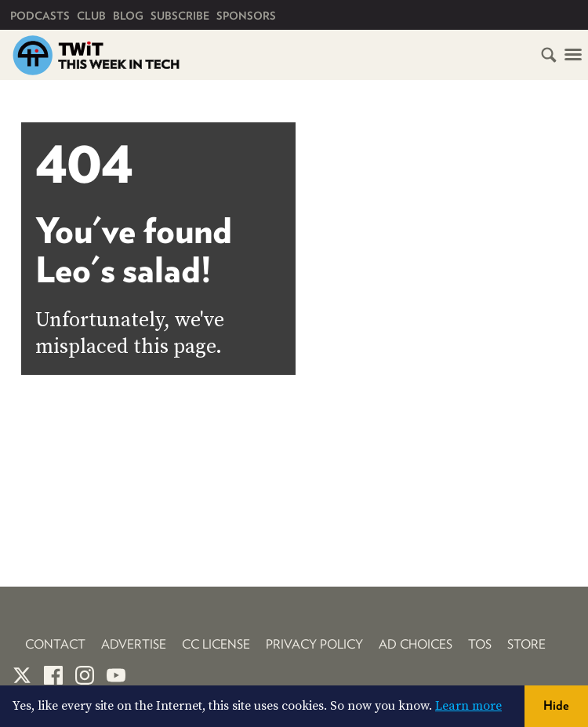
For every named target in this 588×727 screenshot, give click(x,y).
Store (526, 644)
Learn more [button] (468, 706)
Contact (55, 644)
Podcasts (40, 16)
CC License (216, 644)
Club (91, 16)
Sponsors (246, 16)
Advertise (134, 644)
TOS (480, 644)
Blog (128, 16)
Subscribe (180, 16)
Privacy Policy (314, 644)
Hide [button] (556, 705)
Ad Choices (416, 644)
